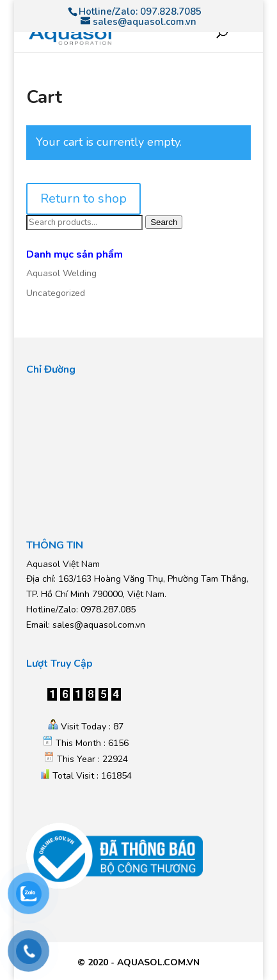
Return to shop (83, 198)
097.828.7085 (171, 12)
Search (164, 222)
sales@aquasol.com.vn (99, 625)
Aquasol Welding (61, 273)
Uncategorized (56, 293)
